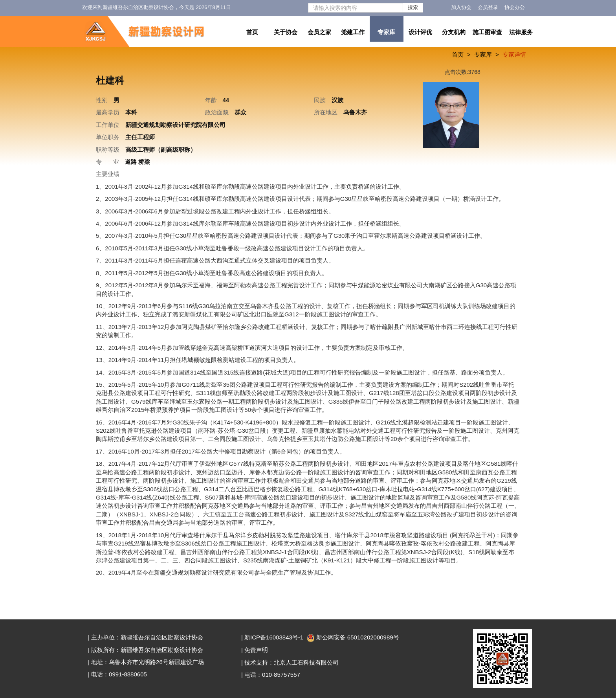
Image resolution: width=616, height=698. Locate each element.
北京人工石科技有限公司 (306, 662)
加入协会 (461, 7)
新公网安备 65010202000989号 (354, 637)
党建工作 (353, 32)
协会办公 (515, 7)
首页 (252, 32)
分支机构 (454, 32)
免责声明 (256, 650)
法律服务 (521, 32)
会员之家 (319, 32)
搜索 (413, 7)
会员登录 (488, 7)
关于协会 (286, 32)
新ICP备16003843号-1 (274, 637)
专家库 (386, 32)
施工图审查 (487, 32)
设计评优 (420, 32)
